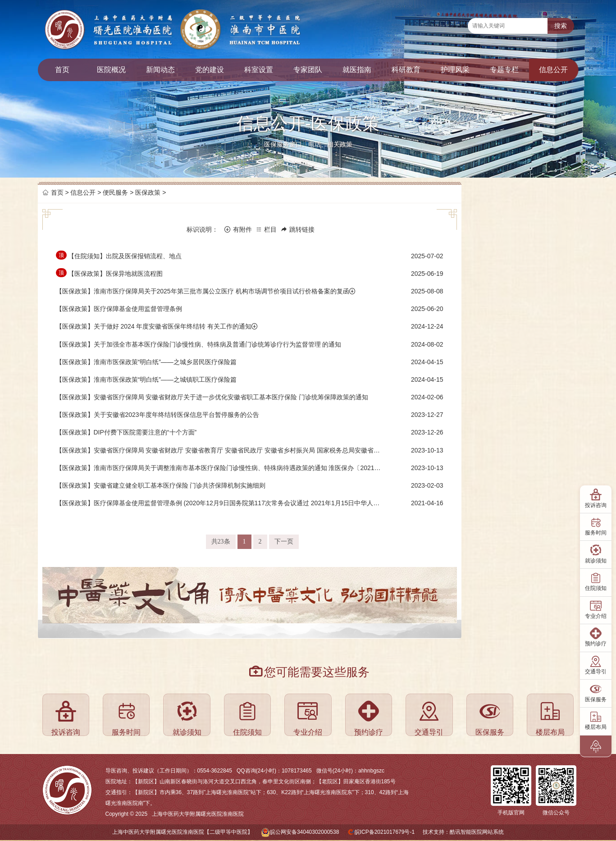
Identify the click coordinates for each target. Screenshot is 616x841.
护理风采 (455, 70)
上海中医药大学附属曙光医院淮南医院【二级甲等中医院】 (183, 832)
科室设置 (259, 70)
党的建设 (210, 70)
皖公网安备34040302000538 (304, 832)
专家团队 (308, 70)
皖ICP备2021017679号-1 (385, 832)
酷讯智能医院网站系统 (477, 832)
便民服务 (115, 192)
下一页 (284, 542)
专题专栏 (504, 70)
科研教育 (406, 70)
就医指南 (357, 70)
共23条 (221, 542)
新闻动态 (160, 70)
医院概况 (111, 70)
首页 (62, 70)
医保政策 (148, 192)
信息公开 (553, 70)
